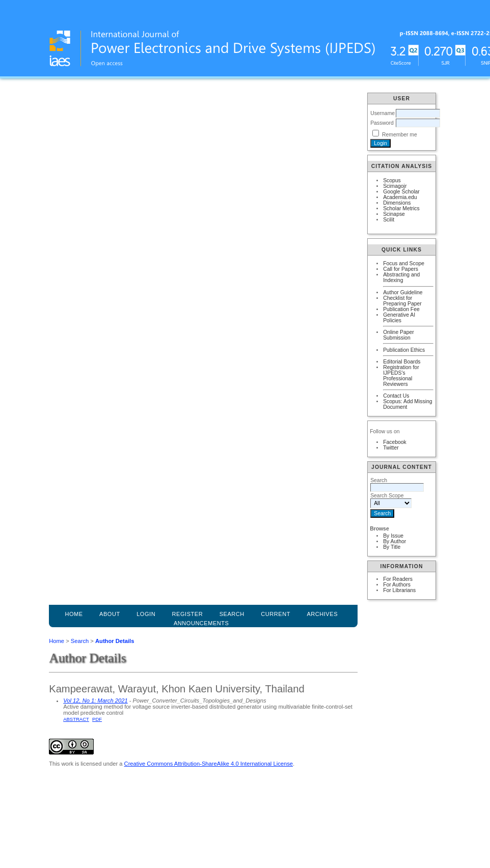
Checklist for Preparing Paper (402, 301)
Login (146, 614)
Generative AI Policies (399, 318)
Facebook (395, 442)
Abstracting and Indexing (401, 277)
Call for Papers (401, 269)
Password (382, 123)
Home (74, 614)
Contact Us (396, 396)
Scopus (392, 180)
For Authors (397, 585)
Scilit (389, 220)
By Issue (393, 536)
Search (80, 641)
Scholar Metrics (401, 208)
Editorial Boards (402, 362)
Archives (322, 614)
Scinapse (394, 214)
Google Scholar (401, 192)
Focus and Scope (404, 263)
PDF (97, 719)
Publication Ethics (404, 350)
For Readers (398, 579)
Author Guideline (403, 292)
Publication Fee (401, 309)
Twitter (391, 448)
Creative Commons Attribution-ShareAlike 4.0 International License (209, 764)
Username (383, 113)
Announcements (201, 623)
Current (276, 614)
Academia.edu (400, 197)
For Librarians (399, 590)
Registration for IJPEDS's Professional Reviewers (401, 376)
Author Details (115, 641)
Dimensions (397, 203)
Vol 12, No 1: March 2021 (95, 701)
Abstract (76, 719)
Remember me (400, 135)
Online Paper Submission (399, 335)
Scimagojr (395, 186)
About (110, 614)
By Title (392, 547)
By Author (394, 541)
